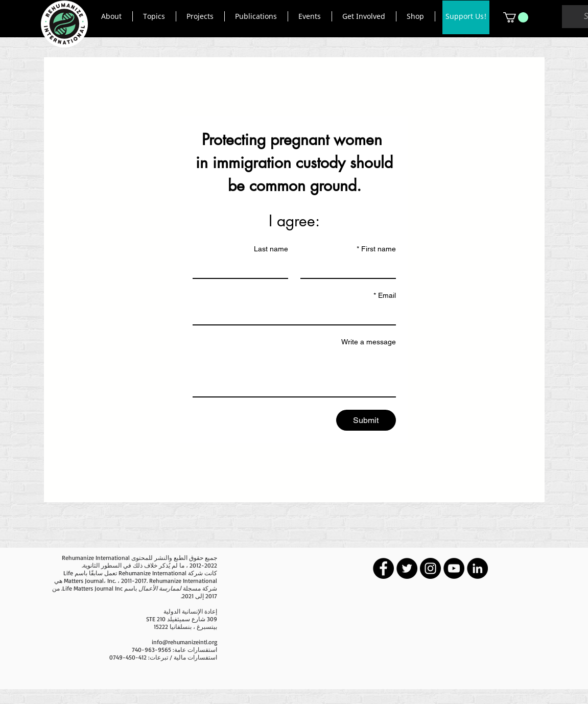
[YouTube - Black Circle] (454, 568)
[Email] (297, 314)
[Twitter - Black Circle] (407, 568)
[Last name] (243, 268)
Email (385, 296)
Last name (271, 249)
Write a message (369, 342)
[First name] (351, 268)
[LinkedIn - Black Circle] (477, 568)
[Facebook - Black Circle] (383, 568)
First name (376, 249)
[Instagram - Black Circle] (430, 568)
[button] (112, 16)
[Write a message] (294, 373)
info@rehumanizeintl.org (184, 642)
